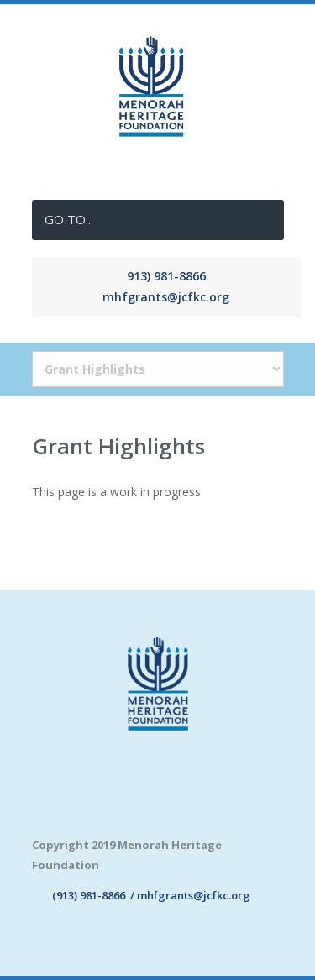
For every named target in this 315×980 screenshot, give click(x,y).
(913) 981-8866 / (84, 895)
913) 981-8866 (166, 276)
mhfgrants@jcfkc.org (166, 297)
